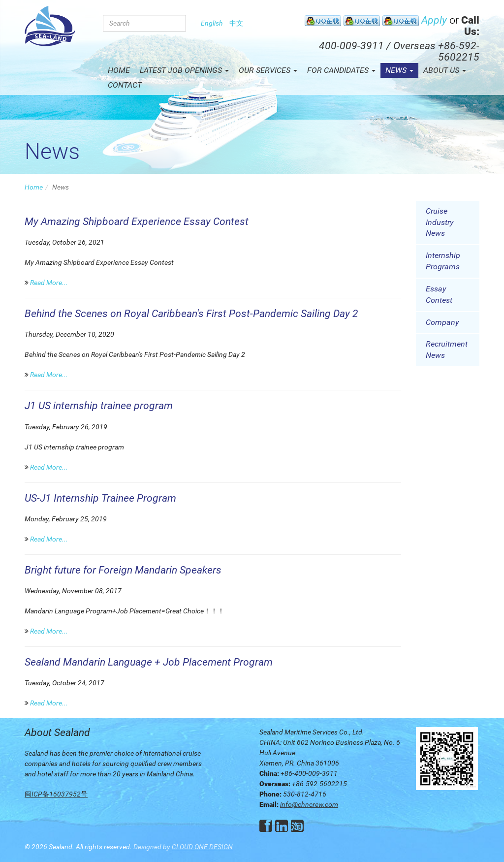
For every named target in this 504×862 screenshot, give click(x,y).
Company (442, 322)
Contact (125, 85)
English (212, 23)
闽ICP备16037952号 (56, 794)
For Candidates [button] (341, 70)
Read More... (49, 283)
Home (119, 70)
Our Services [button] (268, 70)
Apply (434, 20)
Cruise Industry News (440, 222)
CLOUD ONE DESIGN (202, 847)
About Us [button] (445, 70)
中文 (236, 23)
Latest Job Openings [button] (184, 70)
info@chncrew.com (309, 804)
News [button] (399, 70)
